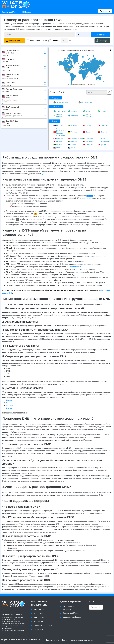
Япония (58, 141)
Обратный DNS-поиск (43, 625)
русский (96, 607)
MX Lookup (38, 613)
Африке (73, 111)
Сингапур (88, 145)
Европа (102, 111)
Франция (58, 138)
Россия (72, 145)
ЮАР (71, 148)
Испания (102, 132)
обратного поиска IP (75, 267)
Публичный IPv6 (86, 102)
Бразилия (73, 125)
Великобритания (76, 138)
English (9, 408)
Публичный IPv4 (61, 102)
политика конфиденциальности (81, 640)
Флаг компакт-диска (38, 41)
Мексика (73, 141)
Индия (101, 138)
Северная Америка (58, 115)
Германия (73, 132)
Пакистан (58, 145)
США (57, 148)
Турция (102, 145)
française (10, 405)
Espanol (9, 403)
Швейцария (103, 125)
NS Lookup (38, 621)
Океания (73, 115)
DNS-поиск (27, 12)
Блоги (64, 640)
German (9, 400)
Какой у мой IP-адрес (11, 12)
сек (70, 41)
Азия (86, 111)
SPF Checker (39, 617)
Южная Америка (88, 115)
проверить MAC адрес (72, 617)
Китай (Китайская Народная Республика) (59, 132)
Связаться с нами (52, 640)
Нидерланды (104, 141)
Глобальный (59, 111)
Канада (87, 125)
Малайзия (88, 141)
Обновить (56, 41)
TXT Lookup (39, 609)
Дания (87, 132)
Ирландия (88, 138)
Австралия (59, 125)
